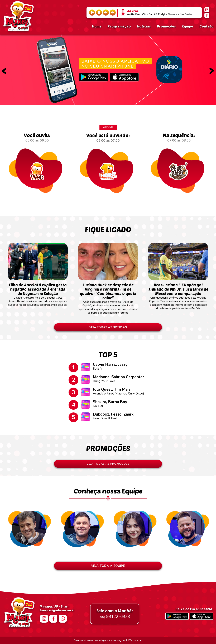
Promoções (166, 26)
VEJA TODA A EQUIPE (108, 566)
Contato (206, 26)
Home (97, 26)
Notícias (144, 26)
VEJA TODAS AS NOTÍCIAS (108, 327)
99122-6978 (115, 614)
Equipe (188, 26)
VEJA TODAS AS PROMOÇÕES (108, 464)
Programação (119, 26)
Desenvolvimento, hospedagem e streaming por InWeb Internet (108, 640)
